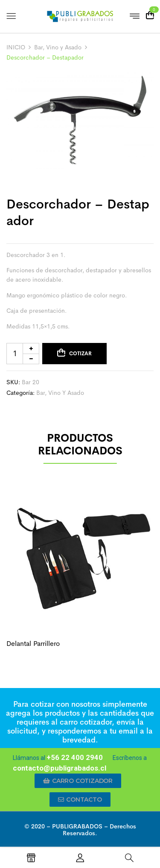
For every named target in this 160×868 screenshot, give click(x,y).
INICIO (16, 47)
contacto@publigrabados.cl (60, 768)
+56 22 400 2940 (75, 757)
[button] (78, 781)
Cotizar (80, 354)
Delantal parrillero (33, 644)
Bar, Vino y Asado (58, 47)
